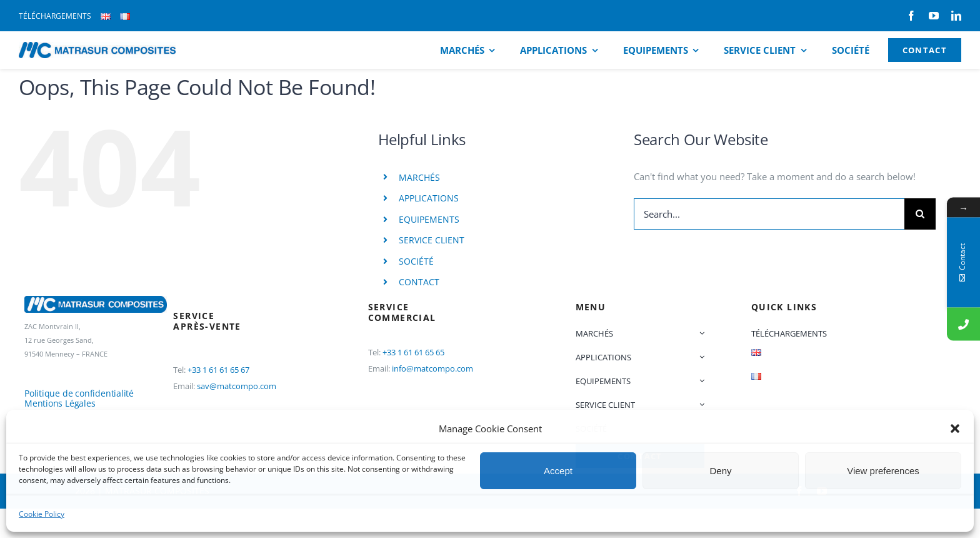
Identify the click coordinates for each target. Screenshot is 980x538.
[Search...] (769, 214)
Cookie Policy (42, 514)
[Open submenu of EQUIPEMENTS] (700, 381)
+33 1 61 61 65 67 (218, 370)
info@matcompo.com (432, 368)
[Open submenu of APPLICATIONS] (700, 357)
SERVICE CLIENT (432, 240)
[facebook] (911, 16)
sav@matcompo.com (237, 386)
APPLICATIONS (429, 198)
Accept (558, 471)
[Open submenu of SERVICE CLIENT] (700, 405)
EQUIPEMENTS (429, 219)
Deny (720, 471)
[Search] (920, 214)
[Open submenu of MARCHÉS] (700, 333)
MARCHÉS (419, 177)
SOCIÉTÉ (416, 261)
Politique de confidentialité (79, 393)
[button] (955, 429)
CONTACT (419, 282)
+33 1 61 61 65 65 (413, 352)
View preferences (883, 471)
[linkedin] (956, 16)
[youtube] (934, 16)
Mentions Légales (60, 403)
